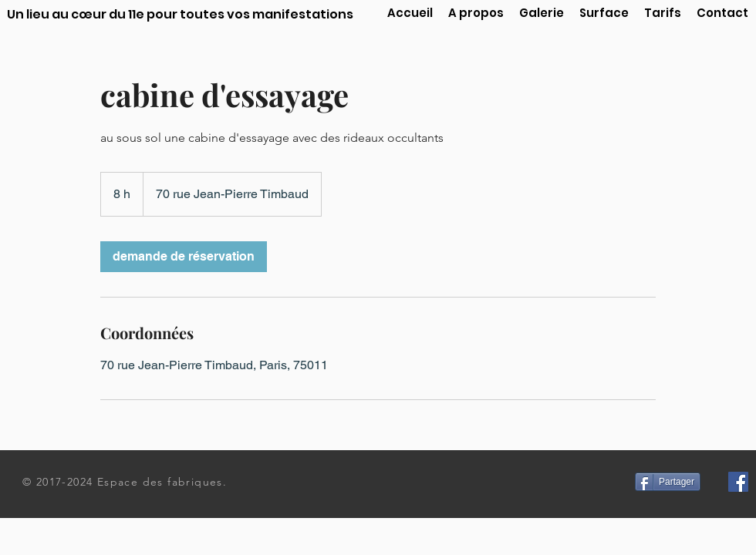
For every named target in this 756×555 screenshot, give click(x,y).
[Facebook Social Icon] (738, 482)
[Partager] (668, 482)
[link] (184, 257)
